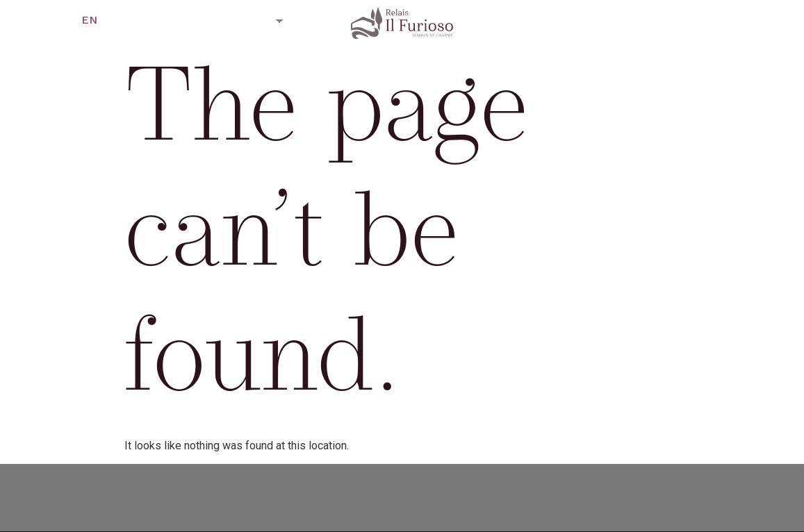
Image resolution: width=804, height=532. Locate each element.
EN (89, 20)
